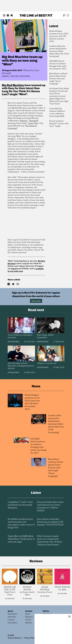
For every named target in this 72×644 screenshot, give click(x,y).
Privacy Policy (30, 638)
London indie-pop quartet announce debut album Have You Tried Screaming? (59, 51)
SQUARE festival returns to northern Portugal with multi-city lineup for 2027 (58, 65)
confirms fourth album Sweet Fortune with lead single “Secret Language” (58, 79)
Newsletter (12, 614)
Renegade (34, 121)
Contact (11, 620)
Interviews (13, 342)
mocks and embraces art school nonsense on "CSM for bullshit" (50, 506)
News (6, 76)
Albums (29, 623)
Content (29, 611)
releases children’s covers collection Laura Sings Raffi (57, 112)
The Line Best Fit (36, 15)
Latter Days (33, 123)
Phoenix (24, 121)
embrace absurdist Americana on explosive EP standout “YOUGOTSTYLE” (50, 522)
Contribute (12, 623)
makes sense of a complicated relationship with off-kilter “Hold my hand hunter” (50, 540)
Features (29, 617)
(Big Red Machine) (20, 76)
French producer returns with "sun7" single (59, 124)
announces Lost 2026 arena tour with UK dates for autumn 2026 (59, 36)
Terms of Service (15, 638)
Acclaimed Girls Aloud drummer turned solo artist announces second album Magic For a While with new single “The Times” (59, 96)
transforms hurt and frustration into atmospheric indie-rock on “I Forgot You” (21, 523)
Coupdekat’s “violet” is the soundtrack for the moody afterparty (20, 505)
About (10, 611)
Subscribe (36, 301)
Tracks (28, 620)
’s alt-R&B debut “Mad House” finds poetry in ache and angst (21, 539)
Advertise (12, 617)
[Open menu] (68, 15)
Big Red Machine (13, 85)
